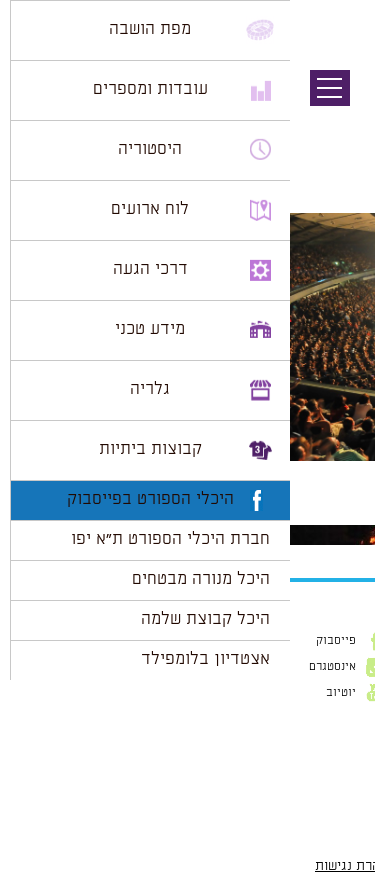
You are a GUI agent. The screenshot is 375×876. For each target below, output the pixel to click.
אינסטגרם (42, 667)
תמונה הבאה (340, 125)
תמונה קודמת (337, 105)
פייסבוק (46, 641)
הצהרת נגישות (65, 866)
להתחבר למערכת (309, 515)
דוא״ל (345, 744)
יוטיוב (51, 693)
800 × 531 (263, 471)
